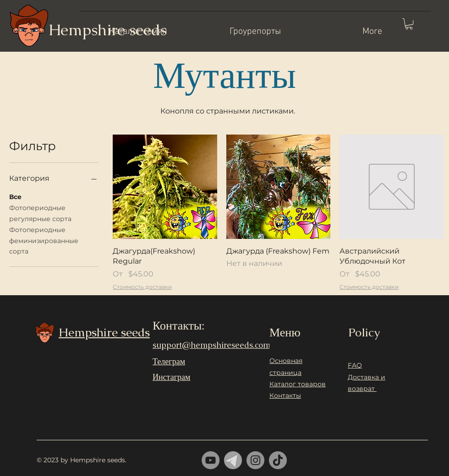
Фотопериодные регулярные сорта (40, 213)
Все (15, 196)
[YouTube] (211, 460)
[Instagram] (255, 460)
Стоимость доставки (142, 287)
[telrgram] (233, 460)
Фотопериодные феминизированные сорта (44, 240)
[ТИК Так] (278, 460)
